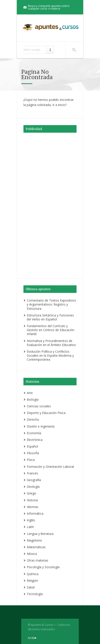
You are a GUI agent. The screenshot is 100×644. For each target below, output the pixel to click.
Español (32, 446)
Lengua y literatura (40, 534)
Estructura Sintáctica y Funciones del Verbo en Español (50, 317)
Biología (33, 399)
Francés (32, 473)
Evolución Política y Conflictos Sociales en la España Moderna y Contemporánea (50, 355)
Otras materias (37, 560)
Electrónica (35, 440)
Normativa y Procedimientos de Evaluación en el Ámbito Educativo (51, 343)
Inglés (31, 520)
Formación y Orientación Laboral (50, 467)
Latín (30, 527)
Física (31, 460)
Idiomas (33, 507)
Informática (35, 513)
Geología (33, 487)
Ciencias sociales (39, 406)
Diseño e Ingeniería (41, 426)
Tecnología (35, 594)
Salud (31, 587)
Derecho (33, 419)
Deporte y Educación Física (46, 413)
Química (33, 574)
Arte (30, 393)
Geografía (34, 480)
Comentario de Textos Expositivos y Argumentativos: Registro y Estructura (51, 304)
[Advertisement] (50, 205)
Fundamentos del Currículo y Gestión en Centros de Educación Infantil (51, 330)
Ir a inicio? (60, 105)
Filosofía (33, 453)
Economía (34, 433)
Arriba (32, 638)
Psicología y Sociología (43, 567)
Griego (32, 493)
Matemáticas (36, 547)
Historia (32, 500)
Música (32, 554)
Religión (32, 581)
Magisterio (34, 540)
